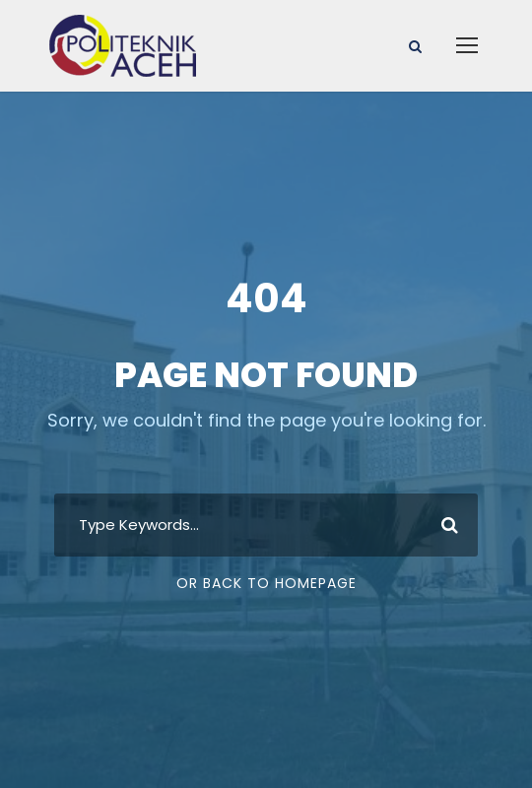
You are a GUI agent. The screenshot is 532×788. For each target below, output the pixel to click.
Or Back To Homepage (266, 583)
